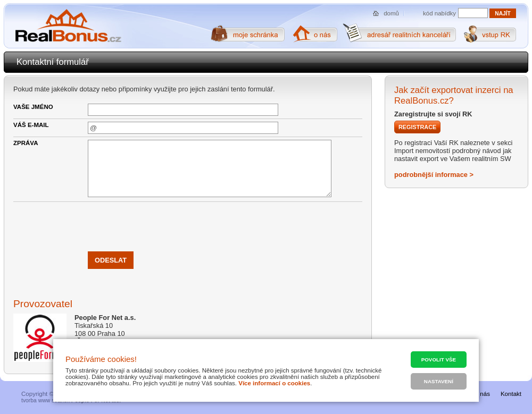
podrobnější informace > (434, 175)
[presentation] (169, 225)
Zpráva (26, 143)
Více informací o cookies (274, 383)
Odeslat (111, 260)
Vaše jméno (33, 107)
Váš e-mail (31, 125)
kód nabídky (439, 13)
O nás (482, 394)
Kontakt (511, 394)
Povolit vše (439, 360)
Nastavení (439, 381)
